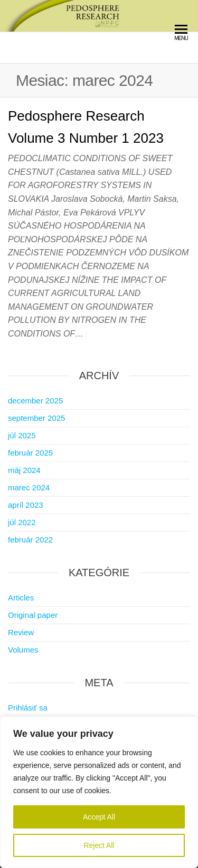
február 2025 (30, 453)
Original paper (33, 615)
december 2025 (35, 401)
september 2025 (36, 418)
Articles (21, 598)
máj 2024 (24, 470)
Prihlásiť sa (28, 708)
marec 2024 (29, 487)
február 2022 (30, 540)
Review (21, 632)
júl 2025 (22, 435)
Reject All (99, 845)
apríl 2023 (26, 505)
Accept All (99, 817)
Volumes (23, 650)
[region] (99, 792)
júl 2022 (22, 522)
